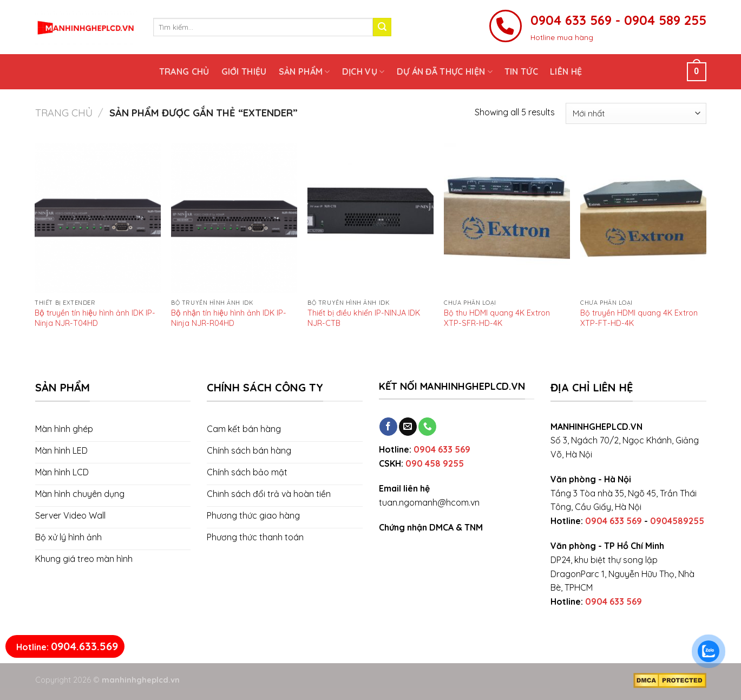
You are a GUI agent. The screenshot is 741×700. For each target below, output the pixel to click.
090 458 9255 (435, 463)
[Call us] (427, 427)
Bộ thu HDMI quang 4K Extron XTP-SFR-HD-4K (497, 318)
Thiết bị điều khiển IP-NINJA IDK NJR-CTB (364, 318)
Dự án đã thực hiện (445, 71)
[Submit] (382, 27)
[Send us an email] (408, 427)
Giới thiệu (244, 71)
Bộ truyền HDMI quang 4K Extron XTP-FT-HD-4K (639, 318)
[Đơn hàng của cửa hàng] (636, 113)
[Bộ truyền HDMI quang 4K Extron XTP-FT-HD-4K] (643, 218)
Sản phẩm (304, 71)
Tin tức (521, 71)
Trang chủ (184, 71)
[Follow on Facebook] (388, 427)
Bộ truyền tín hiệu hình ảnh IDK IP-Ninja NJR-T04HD (95, 318)
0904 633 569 (442, 449)
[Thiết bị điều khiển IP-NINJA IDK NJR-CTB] (370, 218)
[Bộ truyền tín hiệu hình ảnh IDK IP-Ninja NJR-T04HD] (97, 218)
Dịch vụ (363, 71)
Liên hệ (566, 71)
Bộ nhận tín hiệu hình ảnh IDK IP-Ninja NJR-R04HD (229, 318)
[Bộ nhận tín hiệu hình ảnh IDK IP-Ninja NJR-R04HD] (234, 218)
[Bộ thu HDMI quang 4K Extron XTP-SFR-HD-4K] (507, 218)
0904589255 (677, 521)
